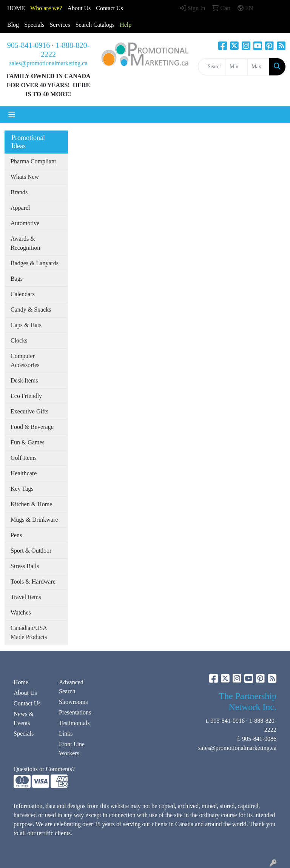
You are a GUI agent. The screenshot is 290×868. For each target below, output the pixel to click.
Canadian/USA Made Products (29, 632)
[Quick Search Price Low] (237, 67)
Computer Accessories (25, 360)
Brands (19, 192)
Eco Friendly (26, 396)
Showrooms (73, 702)
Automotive (25, 223)
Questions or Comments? (44, 769)
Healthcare (24, 473)
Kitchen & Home (31, 504)
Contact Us (27, 703)
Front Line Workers (72, 749)
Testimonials (74, 723)
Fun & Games (28, 442)
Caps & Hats (26, 325)
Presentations (75, 712)
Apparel (20, 208)
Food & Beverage (32, 427)
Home (21, 682)
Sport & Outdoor (31, 551)
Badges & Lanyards (35, 263)
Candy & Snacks (31, 310)
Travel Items (26, 597)
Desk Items (24, 380)
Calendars (23, 294)
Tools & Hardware (33, 581)
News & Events (24, 718)
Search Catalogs (95, 25)
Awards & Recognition (25, 243)
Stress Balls (25, 566)
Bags (17, 279)
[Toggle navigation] (12, 115)
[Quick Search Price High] (258, 67)
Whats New (25, 177)
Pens (16, 535)
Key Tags (22, 489)
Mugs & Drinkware (34, 520)
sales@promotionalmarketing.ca (48, 63)
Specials (34, 25)
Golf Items (24, 458)
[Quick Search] (212, 67)
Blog (13, 25)
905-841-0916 (29, 45)
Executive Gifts (29, 411)
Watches (21, 612)
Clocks (19, 340)
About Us (79, 8)
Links (66, 734)
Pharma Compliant (33, 161)
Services (60, 25)
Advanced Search (71, 687)
